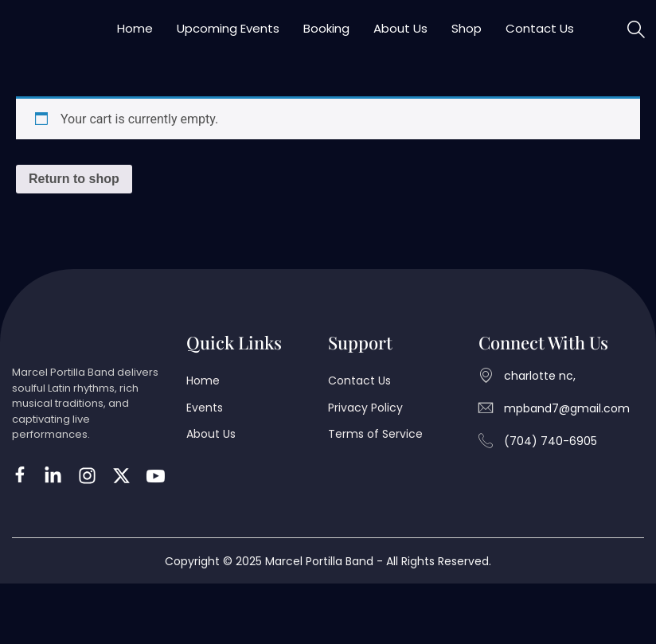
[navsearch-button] (636, 38)
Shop (467, 36)
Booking (326, 36)
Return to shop (74, 195)
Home (135, 36)
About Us (400, 36)
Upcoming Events (228, 36)
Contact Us (540, 36)
